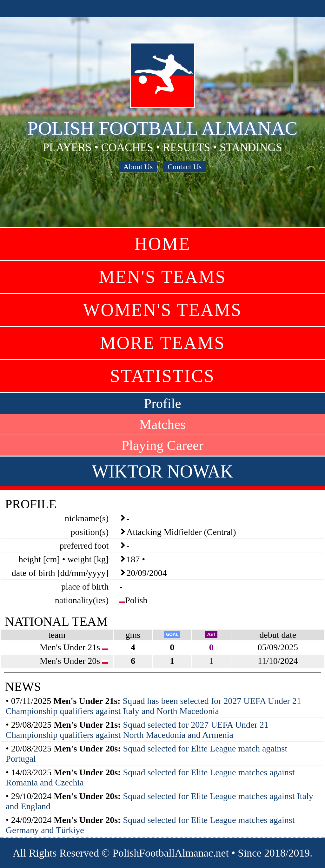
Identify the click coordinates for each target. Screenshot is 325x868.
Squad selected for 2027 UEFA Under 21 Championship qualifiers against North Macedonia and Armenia (137, 730)
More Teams (163, 343)
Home (163, 244)
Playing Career (162, 445)
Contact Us (185, 167)
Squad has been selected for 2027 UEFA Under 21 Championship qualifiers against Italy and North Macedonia (153, 706)
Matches (162, 424)
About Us (138, 167)
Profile (162, 403)
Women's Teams (163, 310)
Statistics (162, 376)
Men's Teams (162, 277)
